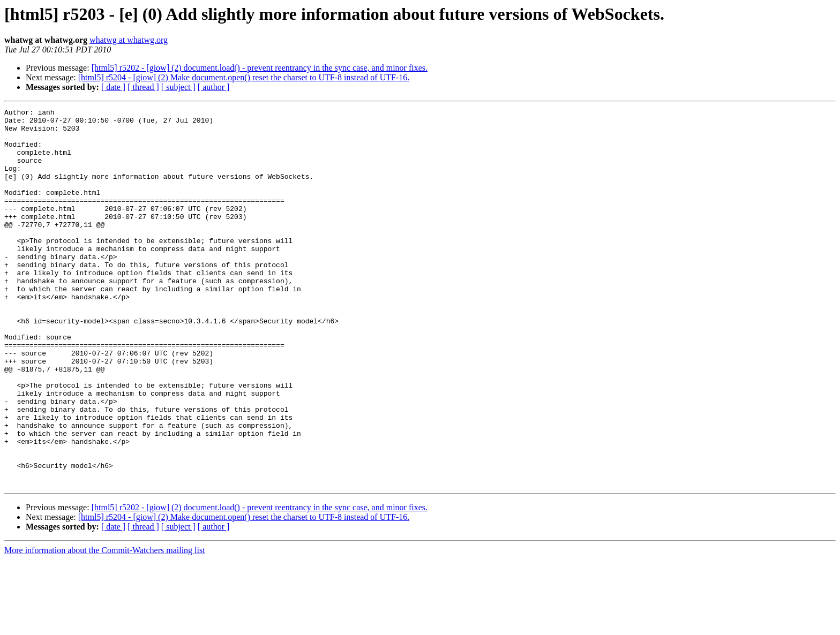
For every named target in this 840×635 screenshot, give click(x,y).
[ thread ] (143, 87)
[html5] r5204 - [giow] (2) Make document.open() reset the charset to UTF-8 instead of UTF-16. (244, 77)
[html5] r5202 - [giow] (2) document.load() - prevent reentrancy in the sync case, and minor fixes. (260, 68)
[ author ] (214, 87)
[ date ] (113, 87)
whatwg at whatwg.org (129, 40)
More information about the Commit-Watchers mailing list (105, 626)
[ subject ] (178, 87)
